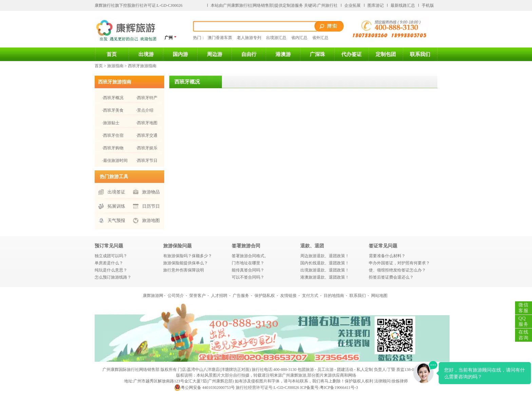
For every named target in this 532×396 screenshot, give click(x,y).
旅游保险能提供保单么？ (186, 263)
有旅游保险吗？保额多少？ (188, 256)
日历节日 (151, 206)
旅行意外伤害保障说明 (184, 270)
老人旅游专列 (249, 38)
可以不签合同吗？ (248, 277)
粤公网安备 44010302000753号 (204, 388)
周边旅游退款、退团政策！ (325, 256)
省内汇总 (299, 38)
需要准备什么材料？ (387, 256)
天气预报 (116, 220)
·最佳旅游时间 (115, 161)
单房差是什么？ (109, 263)
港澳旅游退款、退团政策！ (325, 277)
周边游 (215, 54)
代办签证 (351, 54)
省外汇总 (320, 38)
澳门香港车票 (220, 38)
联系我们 (420, 54)
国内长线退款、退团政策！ (325, 263)
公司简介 (176, 296)
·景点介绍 (145, 110)
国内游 (180, 54)
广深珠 (317, 54)
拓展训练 (116, 206)
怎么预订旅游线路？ (113, 277)
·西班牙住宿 (113, 135)
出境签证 (116, 192)
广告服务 (241, 296)
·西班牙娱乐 (147, 148)
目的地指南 (334, 296)
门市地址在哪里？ (248, 263)
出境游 (146, 54)
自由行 (249, 54)
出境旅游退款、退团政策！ (325, 270)
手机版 (428, 5)
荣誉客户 (197, 296)
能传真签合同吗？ (248, 270)
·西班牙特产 (147, 98)
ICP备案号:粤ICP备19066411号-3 (329, 388)
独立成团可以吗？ (111, 256)
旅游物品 (151, 192)
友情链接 (288, 296)
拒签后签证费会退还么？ (391, 277)
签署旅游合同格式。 (250, 256)
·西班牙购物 (113, 148)
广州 (171, 37)
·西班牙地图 (147, 123)
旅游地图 (151, 220)
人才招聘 (219, 296)
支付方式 (310, 296)
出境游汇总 (276, 38)
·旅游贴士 (111, 123)
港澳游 (283, 54)
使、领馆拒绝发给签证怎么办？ (397, 270)
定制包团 (386, 54)
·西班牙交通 (147, 135)
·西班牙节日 (147, 161)
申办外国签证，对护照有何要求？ (399, 263)
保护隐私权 (265, 296)
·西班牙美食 (113, 110)
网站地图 (379, 296)
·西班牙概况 (113, 98)
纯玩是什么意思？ (111, 270)
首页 (112, 54)
